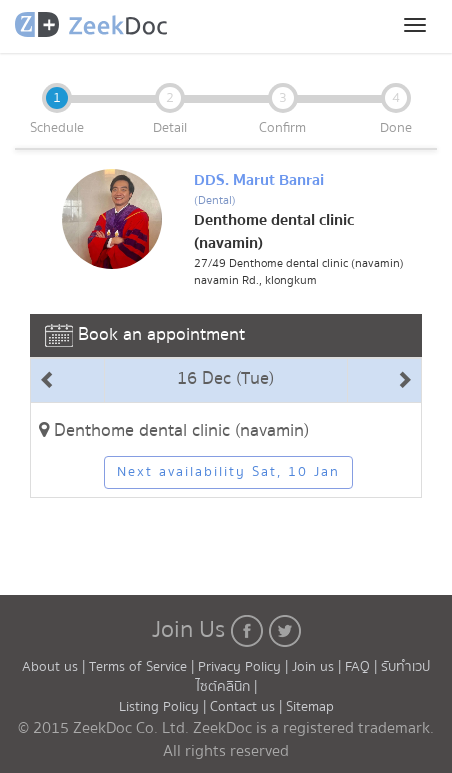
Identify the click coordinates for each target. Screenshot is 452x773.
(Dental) (215, 200)
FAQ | (363, 667)
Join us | (316, 667)
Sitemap (310, 707)
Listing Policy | (164, 707)
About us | (55, 667)
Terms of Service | (143, 667)
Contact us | (248, 707)
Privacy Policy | (245, 667)
